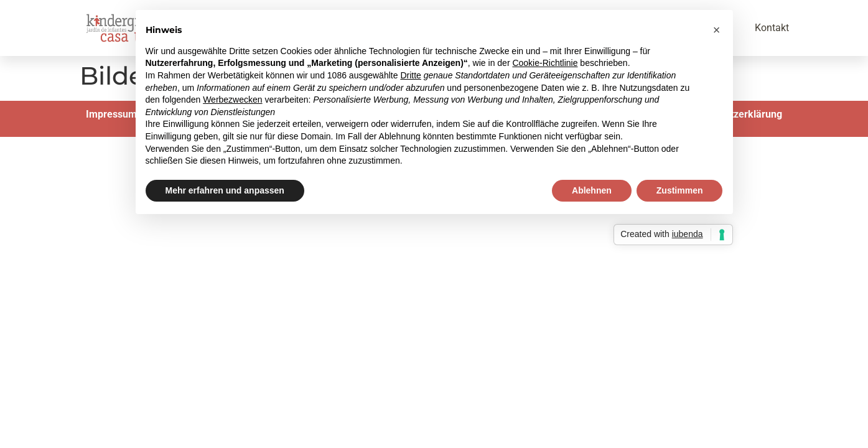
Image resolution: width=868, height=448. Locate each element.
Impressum (111, 114)
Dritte (410, 75)
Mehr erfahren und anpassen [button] (225, 190)
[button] (717, 30)
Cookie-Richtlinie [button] (545, 63)
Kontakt (772, 28)
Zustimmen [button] (680, 190)
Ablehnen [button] (592, 190)
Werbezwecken (232, 100)
